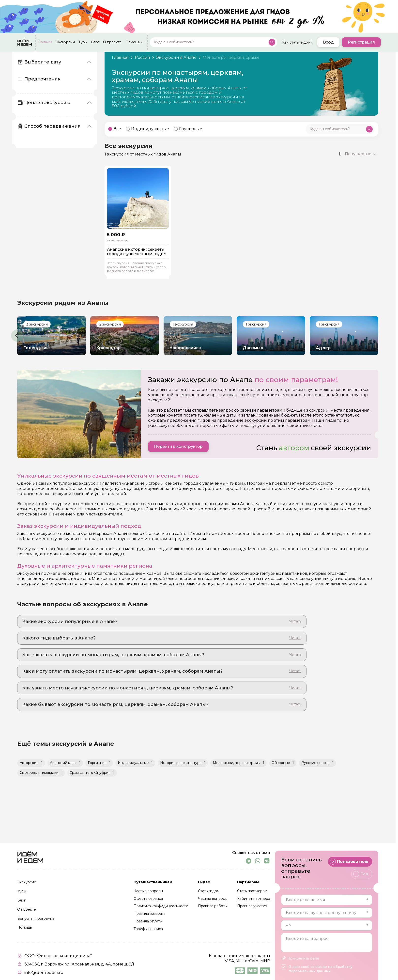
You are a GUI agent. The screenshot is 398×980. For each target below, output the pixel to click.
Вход (328, 42)
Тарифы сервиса (148, 929)
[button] (17, 336)
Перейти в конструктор (178, 446)
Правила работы (213, 906)
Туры (83, 42)
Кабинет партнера (254, 899)
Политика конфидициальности (161, 906)
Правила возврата (150, 914)
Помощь (133, 42)
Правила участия (252, 906)
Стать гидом (209, 891)
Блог (95, 42)
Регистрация (361, 42)
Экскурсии (65, 42)
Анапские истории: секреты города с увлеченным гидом (137, 252)
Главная (45, 42)
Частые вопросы (148, 891)
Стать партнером (252, 891)
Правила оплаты (148, 921)
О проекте (112, 42)
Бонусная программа (36, 919)
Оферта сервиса (148, 899)
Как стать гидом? (297, 42)
